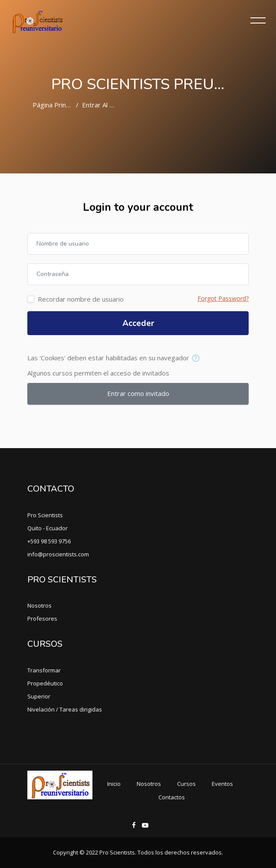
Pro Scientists (45, 515)
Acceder (138, 323)
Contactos (172, 797)
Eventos (222, 784)
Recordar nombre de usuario (81, 299)
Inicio (114, 784)
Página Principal (56, 105)
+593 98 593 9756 (49, 541)
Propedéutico (45, 683)
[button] (198, 359)
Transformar (44, 670)
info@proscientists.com (58, 554)
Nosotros (39, 605)
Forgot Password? (223, 298)
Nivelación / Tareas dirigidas (65, 709)
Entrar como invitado (138, 393)
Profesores (42, 619)
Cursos (186, 784)
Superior (39, 696)
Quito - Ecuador (48, 528)
